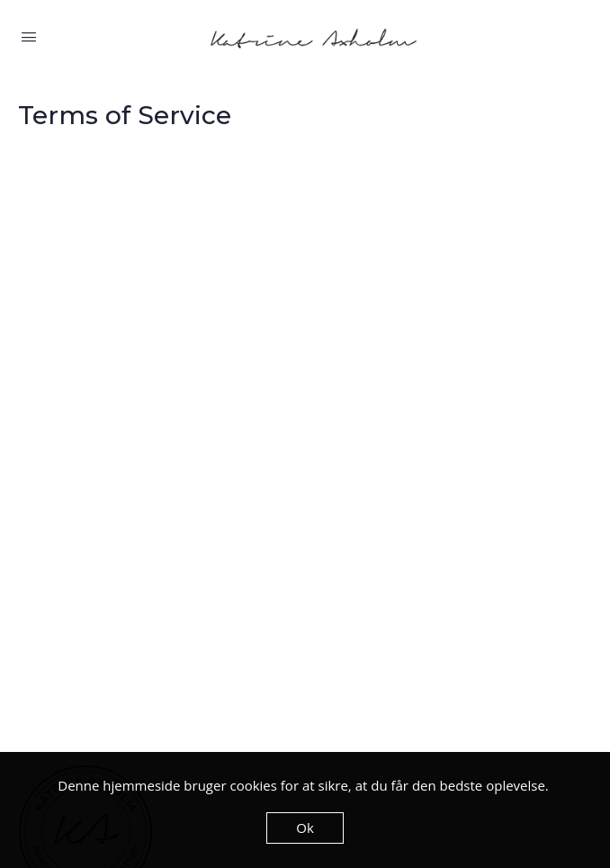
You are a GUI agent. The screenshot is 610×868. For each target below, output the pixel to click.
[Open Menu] (29, 37)
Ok (305, 828)
